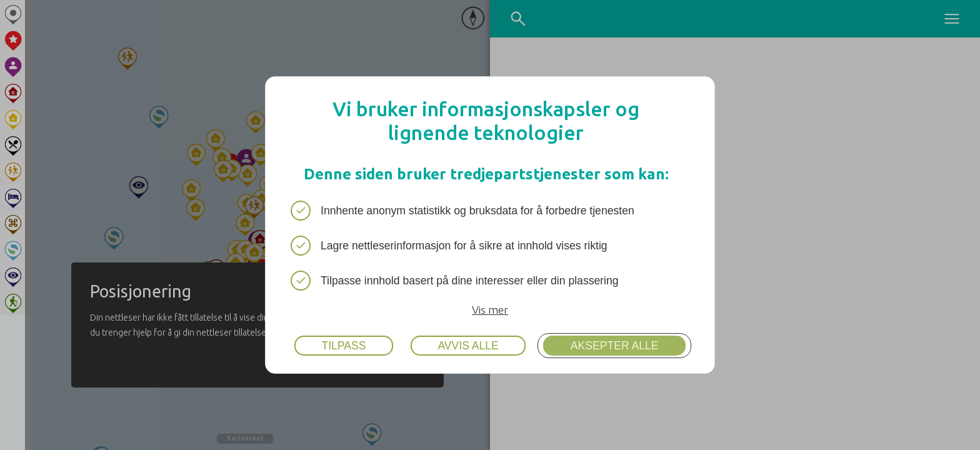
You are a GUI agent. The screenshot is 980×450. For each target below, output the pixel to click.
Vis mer (490, 310)
